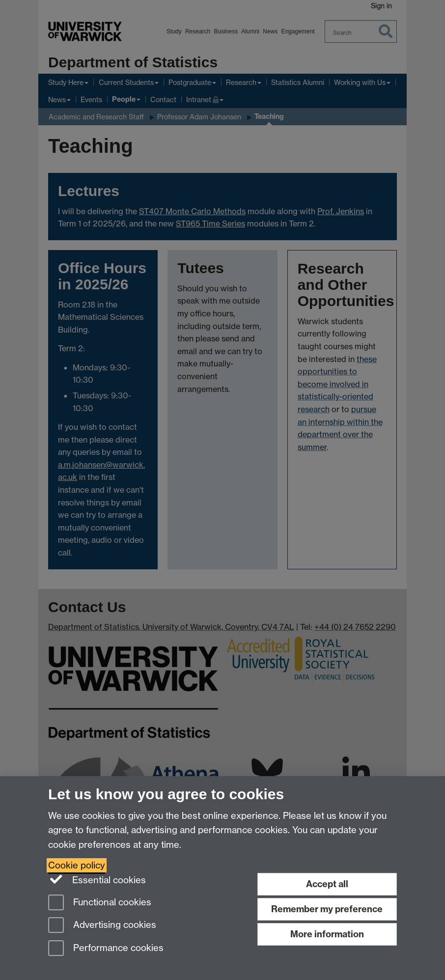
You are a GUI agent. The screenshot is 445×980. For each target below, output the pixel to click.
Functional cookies (100, 903)
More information (327, 934)
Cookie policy (77, 865)
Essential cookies (97, 879)
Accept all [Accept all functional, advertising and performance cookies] (327, 884)
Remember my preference (327, 909)
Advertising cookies (102, 926)
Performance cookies (106, 949)
